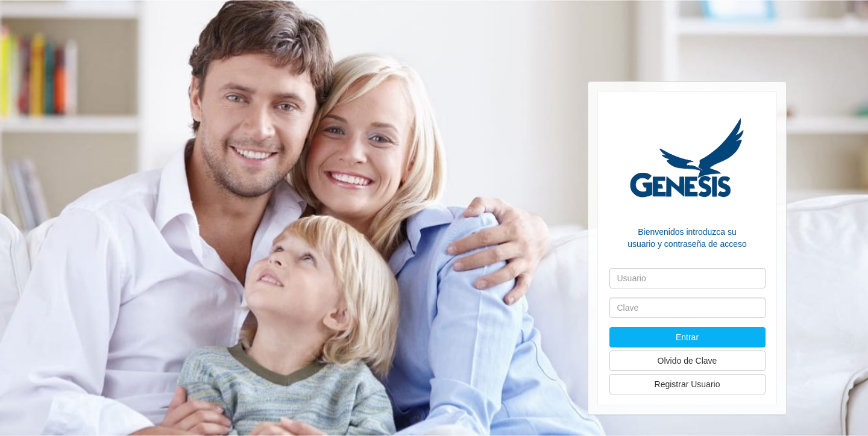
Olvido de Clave (687, 361)
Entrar (687, 337)
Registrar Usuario (687, 384)
